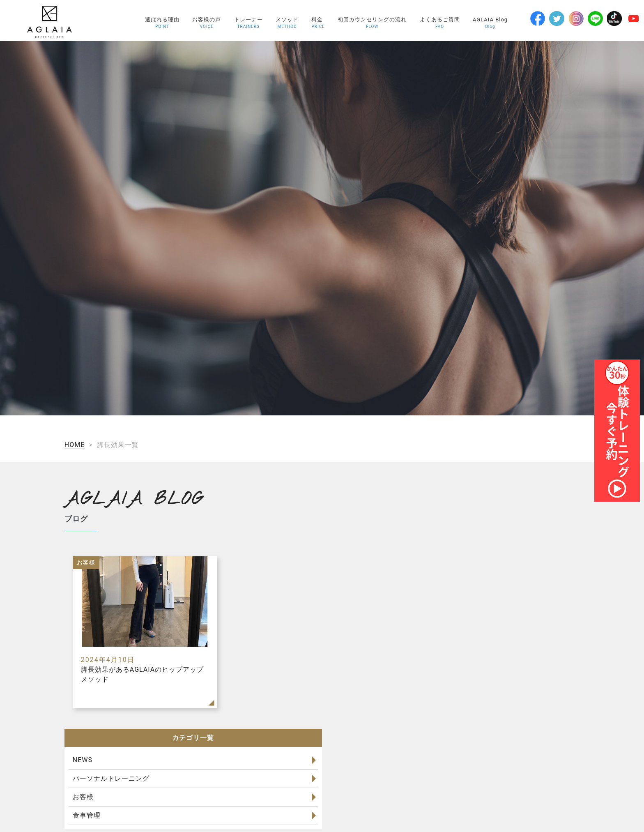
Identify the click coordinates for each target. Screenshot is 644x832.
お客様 (83, 797)
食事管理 (87, 815)
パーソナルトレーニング (111, 778)
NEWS (83, 760)
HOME (75, 445)
